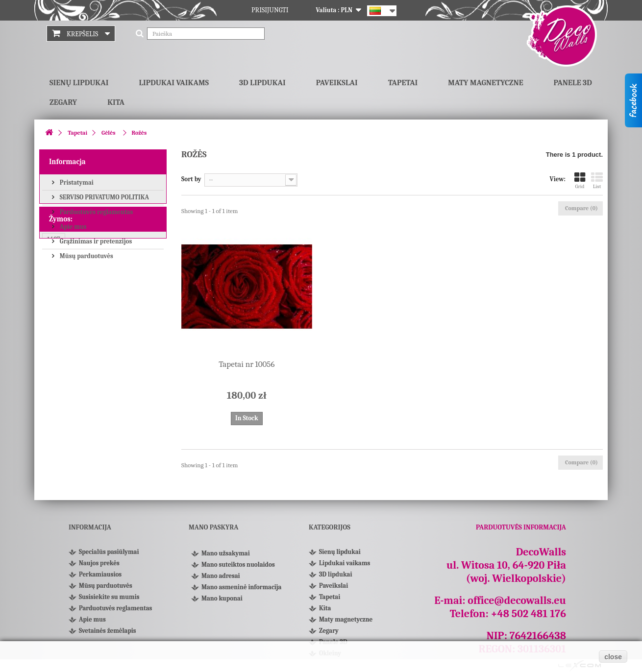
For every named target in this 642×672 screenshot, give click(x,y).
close (613, 657)
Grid (580, 180)
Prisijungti (270, 10)
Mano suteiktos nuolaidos (238, 568)
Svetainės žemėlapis (108, 631)
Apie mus (73, 226)
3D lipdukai (262, 83)
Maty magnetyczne (485, 83)
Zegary (63, 102)
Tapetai (403, 83)
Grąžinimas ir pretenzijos (95, 241)
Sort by (191, 179)
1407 (54, 309)
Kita (116, 102)
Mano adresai (221, 579)
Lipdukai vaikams (174, 83)
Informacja (67, 162)
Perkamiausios (100, 574)
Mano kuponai (222, 602)
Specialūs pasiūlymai (109, 552)
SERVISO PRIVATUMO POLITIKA (104, 197)
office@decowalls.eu (517, 600)
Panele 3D (573, 83)
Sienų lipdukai (79, 83)
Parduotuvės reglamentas (96, 211)
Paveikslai (337, 83)
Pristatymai (76, 182)
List (597, 180)
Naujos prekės (99, 563)
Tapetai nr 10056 (247, 364)
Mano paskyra (213, 527)
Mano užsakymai (226, 557)
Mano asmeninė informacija (241, 590)
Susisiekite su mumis (109, 597)
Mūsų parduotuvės (86, 255)
